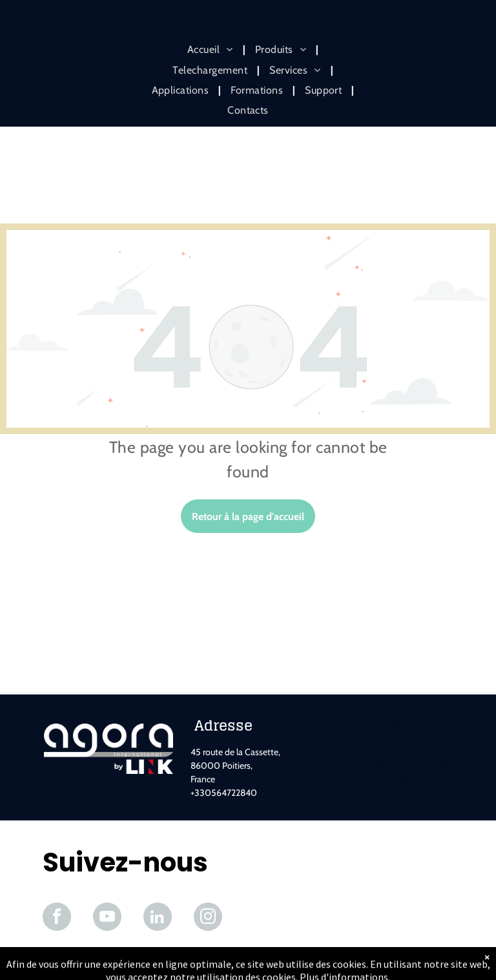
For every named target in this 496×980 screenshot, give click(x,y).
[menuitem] (212, 49)
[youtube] (107, 918)
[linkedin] (158, 918)
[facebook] (57, 918)
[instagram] (208, 918)
